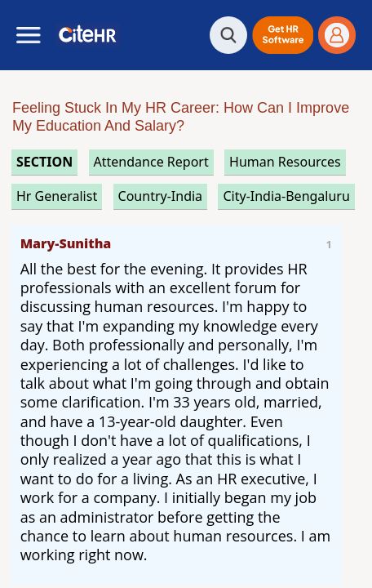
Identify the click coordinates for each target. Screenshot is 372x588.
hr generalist (57, 196)
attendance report (151, 162)
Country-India (161, 196)
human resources (285, 162)
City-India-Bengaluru (286, 196)
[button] (283, 35)
